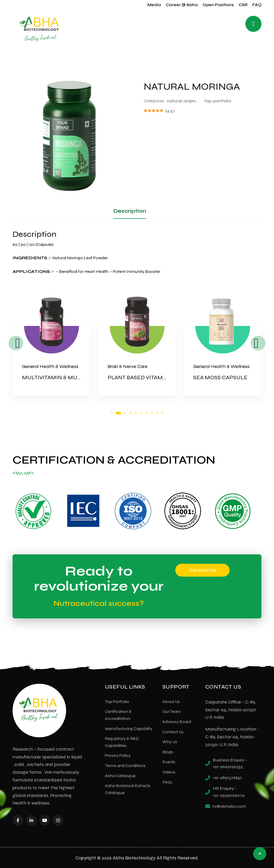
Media (154, 5)
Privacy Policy (118, 755)
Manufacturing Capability (129, 728)
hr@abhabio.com (229, 806)
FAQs (167, 782)
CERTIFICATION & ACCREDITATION (109, 460)
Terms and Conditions (125, 765)
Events (169, 761)
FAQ (257, 5)
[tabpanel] (51, 352)
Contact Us (202, 570)
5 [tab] (136, 413)
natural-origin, (182, 101)
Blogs (168, 751)
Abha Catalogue (120, 775)
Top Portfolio (117, 701)
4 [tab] (130, 413)
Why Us (170, 741)
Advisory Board (177, 721)
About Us (171, 701)
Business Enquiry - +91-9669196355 (230, 763)
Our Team (172, 711)
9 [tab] (157, 413)
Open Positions (218, 5)
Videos (169, 771)
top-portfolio (218, 101)
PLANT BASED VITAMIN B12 (143, 377)
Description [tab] (130, 211)
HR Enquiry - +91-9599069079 (229, 791)
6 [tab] (141, 413)
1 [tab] (112, 413)
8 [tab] (152, 413)
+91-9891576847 (227, 777)
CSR (243, 5)
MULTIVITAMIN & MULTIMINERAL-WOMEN (79, 377)
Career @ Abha (182, 5)
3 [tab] (125, 413)
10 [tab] (162, 413)
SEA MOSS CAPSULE (220, 377)
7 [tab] (146, 413)
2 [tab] (118, 413)
